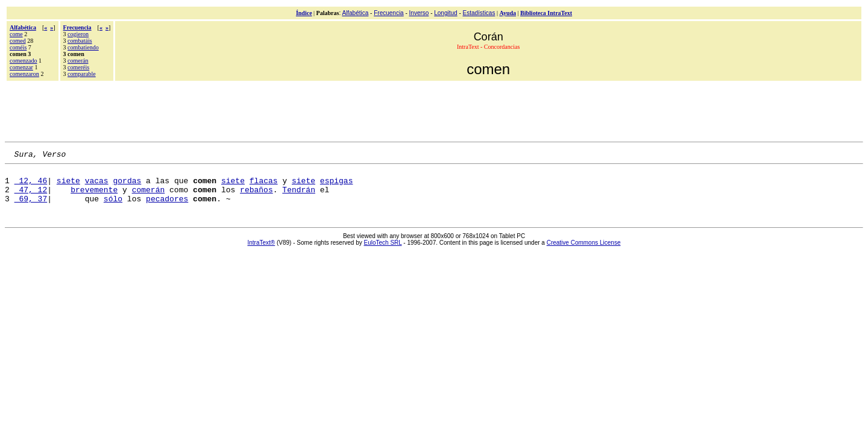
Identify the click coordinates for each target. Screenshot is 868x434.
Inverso (419, 13)
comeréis (78, 67)
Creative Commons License (584, 252)
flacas (264, 186)
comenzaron (24, 74)
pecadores (167, 207)
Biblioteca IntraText (546, 13)
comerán (78, 61)
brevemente (94, 197)
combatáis (80, 41)
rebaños (256, 197)
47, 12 (31, 197)
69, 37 (31, 207)
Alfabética (355, 13)
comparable (82, 74)
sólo (113, 207)
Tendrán (299, 197)
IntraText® (262, 252)
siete (68, 186)
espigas (337, 186)
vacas (97, 186)
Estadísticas (479, 13)
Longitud (445, 13)
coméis (18, 47)
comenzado (24, 61)
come (16, 34)
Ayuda (508, 13)
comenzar (21, 67)
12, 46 (31, 186)
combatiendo (83, 47)
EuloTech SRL (383, 252)
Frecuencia (388, 13)
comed (18, 41)
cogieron (78, 34)
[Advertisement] (434, 110)
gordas (127, 186)
